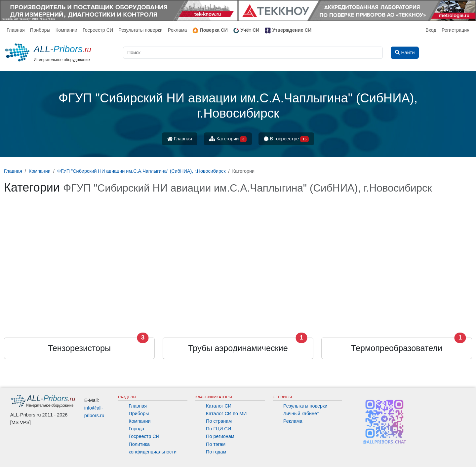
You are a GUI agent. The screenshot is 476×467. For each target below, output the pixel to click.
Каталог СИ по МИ (226, 413)
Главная (16, 30)
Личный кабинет (301, 413)
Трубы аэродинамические (238, 348)
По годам (216, 452)
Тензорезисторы (79, 348)
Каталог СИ (219, 406)
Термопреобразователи (397, 348)
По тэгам (216, 444)
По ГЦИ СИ (218, 429)
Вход (431, 30)
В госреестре (286, 139)
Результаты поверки (140, 30)
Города (136, 429)
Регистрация (456, 30)
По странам (219, 421)
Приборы (40, 30)
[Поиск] (253, 53)
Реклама (178, 30)
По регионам (220, 436)
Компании (66, 30)
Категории (228, 139)
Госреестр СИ (98, 30)
